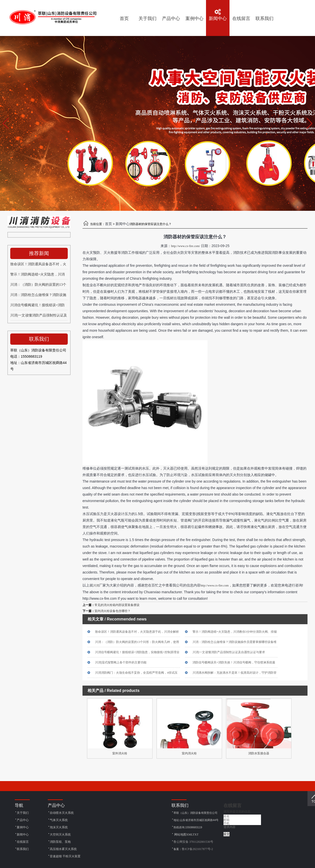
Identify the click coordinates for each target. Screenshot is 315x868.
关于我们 (23, 813)
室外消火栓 (120, 753)
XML (189, 835)
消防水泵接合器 (259, 753)
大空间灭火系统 (60, 835)
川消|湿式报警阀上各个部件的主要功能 (121, 662)
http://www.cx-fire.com (215, 585)
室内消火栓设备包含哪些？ (112, 611)
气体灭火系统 (59, 820)
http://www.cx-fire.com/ (185, 246)
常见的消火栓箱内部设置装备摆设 (117, 605)
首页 (108, 224)
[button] (309, 123)
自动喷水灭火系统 (62, 813)
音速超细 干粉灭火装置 (65, 856)
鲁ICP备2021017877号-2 (197, 849)
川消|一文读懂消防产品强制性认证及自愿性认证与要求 (229, 652)
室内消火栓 (189, 753)
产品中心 (23, 820)
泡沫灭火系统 (59, 827)
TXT (196, 835)
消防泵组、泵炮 (60, 842)
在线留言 (23, 842)
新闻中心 (122, 224)
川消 (96, 585)
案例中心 (23, 827)
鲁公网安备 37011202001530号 (193, 842)
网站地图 (180, 835)
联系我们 (23, 849)
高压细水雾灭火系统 (63, 849)
